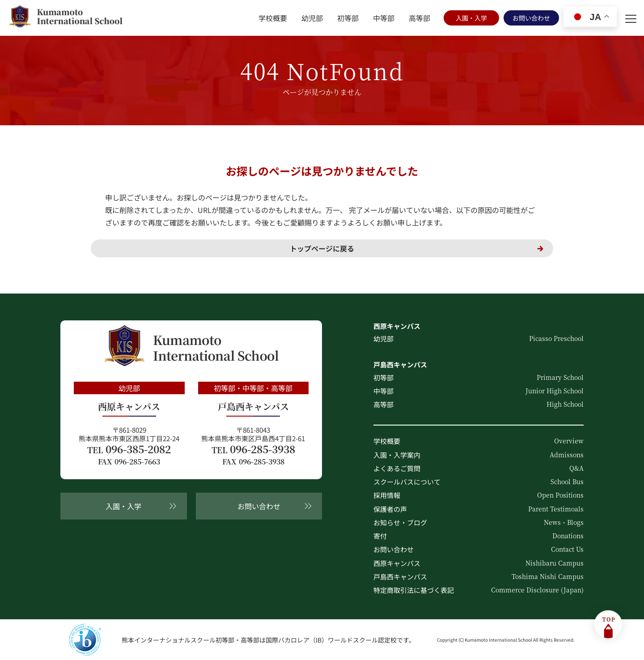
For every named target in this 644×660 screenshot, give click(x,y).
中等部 (384, 18)
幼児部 (312, 18)
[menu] (631, 18)
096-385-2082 (129, 449)
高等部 (419, 18)
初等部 (348, 18)
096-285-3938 (253, 449)
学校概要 (273, 18)
